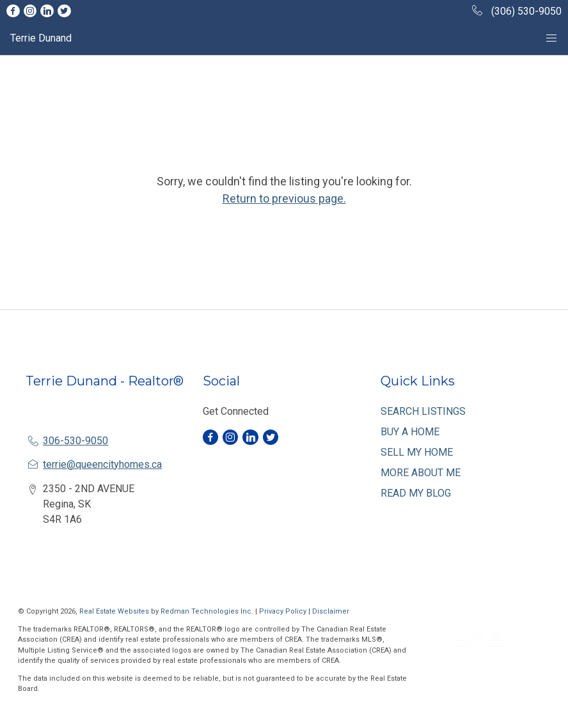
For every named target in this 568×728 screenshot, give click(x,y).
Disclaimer (331, 611)
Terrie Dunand (41, 38)
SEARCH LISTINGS (423, 411)
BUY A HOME (410, 432)
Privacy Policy (283, 611)
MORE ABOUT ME (421, 473)
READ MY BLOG (416, 493)
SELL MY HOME (417, 452)
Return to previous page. (284, 198)
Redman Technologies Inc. (208, 611)
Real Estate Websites (115, 611)
